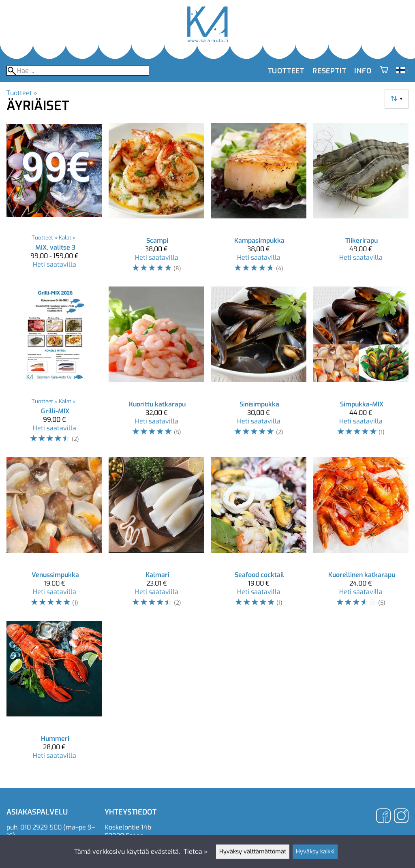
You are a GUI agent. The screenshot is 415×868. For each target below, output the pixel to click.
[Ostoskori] (384, 71)
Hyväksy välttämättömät (253, 852)
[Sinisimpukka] (259, 369)
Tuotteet (286, 71)
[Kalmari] (156, 536)
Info (363, 71)
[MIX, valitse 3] (54, 201)
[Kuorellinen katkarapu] (361, 536)
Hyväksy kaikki (315, 852)
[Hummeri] (54, 694)
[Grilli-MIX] (54, 369)
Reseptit (329, 71)
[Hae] (78, 71)
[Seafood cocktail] (259, 536)
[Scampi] (156, 201)
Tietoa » (196, 852)
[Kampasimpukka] (259, 201)
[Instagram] (401, 817)
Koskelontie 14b (128, 827)
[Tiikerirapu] (361, 201)
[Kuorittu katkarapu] (156, 369)
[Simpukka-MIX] (361, 369)
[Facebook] (383, 817)
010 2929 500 (41, 827)
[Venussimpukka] (54, 536)
